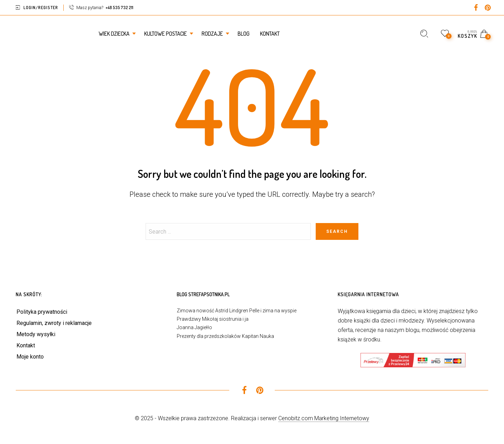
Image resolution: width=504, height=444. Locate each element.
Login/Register (41, 8)
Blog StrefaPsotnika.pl (203, 294)
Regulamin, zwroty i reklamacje (54, 323)
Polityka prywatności (42, 312)
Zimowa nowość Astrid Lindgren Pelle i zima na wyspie (237, 311)
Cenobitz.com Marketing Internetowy (324, 418)
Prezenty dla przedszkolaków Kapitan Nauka (225, 336)
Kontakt (26, 345)
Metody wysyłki (36, 334)
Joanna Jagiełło (194, 327)
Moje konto (30, 357)
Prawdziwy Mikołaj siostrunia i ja (213, 319)
